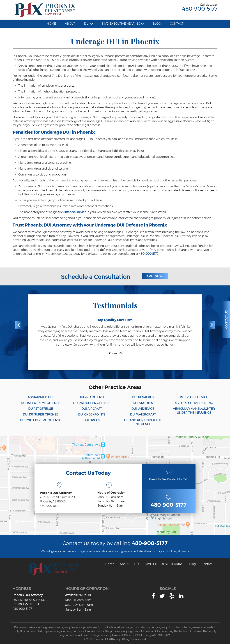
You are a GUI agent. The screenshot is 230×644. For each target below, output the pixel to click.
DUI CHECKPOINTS (92, 415)
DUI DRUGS (92, 420)
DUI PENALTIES (143, 397)
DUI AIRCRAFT (92, 409)
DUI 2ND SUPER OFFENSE (92, 403)
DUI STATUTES (143, 403)
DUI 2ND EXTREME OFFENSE (40, 420)
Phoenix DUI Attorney (28, 595)
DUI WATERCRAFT (143, 415)
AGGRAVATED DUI (41, 397)
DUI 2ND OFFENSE (92, 397)
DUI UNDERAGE (143, 409)
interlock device (75, 212)
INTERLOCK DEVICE (194, 397)
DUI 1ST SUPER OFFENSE (40, 415)
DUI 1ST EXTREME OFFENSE (40, 403)
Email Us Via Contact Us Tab (169, 479)
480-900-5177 (200, 9)
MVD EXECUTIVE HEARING (194, 403)
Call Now (155, 276)
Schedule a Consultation (96, 277)
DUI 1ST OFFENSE (41, 409)
